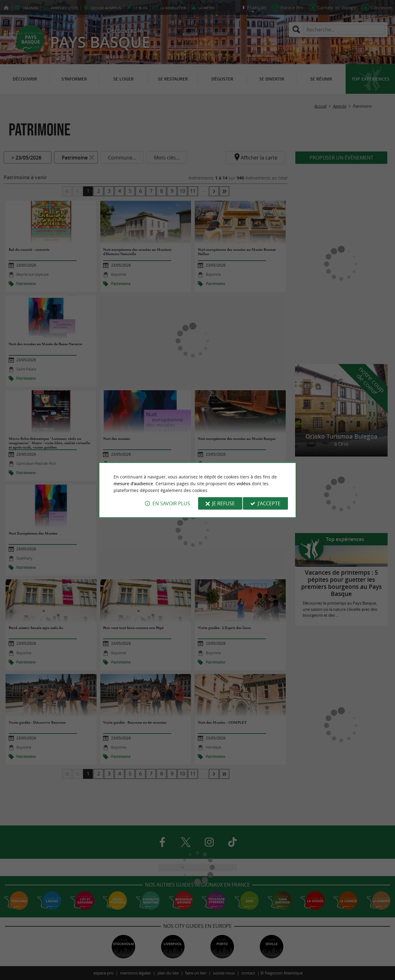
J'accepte (269, 503)
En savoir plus (171, 503)
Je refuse (223, 503)
